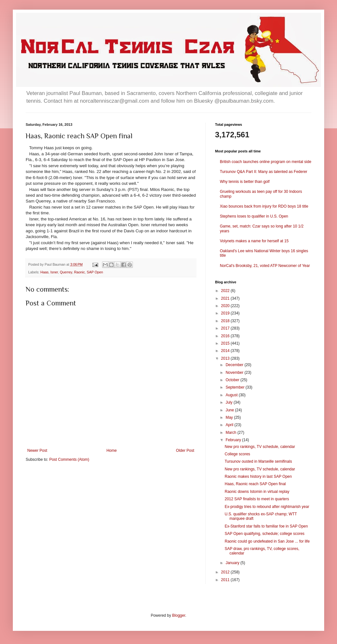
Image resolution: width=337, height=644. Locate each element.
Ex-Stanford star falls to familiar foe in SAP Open (266, 526)
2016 (226, 336)
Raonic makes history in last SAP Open (258, 477)
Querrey (66, 272)
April (230, 425)
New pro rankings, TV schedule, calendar (260, 447)
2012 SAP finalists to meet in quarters (257, 499)
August (232, 395)
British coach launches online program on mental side (266, 162)
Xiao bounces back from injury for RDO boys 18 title (264, 206)
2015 (226, 343)
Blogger (179, 615)
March (232, 433)
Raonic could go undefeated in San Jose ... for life (267, 541)
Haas (44, 272)
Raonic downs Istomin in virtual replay (257, 492)
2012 (226, 572)
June (230, 410)
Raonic (80, 272)
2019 (226, 313)
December (235, 365)
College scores (237, 454)
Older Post (185, 451)
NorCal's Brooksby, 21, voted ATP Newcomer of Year (265, 266)
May (230, 417)
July (230, 402)
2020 (226, 306)
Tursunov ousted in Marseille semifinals (258, 461)
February (234, 440)
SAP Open (95, 272)
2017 (226, 328)
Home (112, 451)
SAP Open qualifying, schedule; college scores (265, 534)
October (233, 380)
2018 (226, 321)
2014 (226, 351)
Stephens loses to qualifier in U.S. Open (254, 216)
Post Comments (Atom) (69, 459)
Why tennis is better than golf (245, 182)
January (233, 563)
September (236, 387)
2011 (226, 580)
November (235, 373)
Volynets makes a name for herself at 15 (254, 241)
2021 (226, 298)
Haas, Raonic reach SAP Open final (255, 484)
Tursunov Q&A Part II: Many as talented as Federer (264, 172)
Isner (54, 272)
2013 (226, 358)
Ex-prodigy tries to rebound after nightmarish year (267, 507)
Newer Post (37, 451)
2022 (226, 291)
